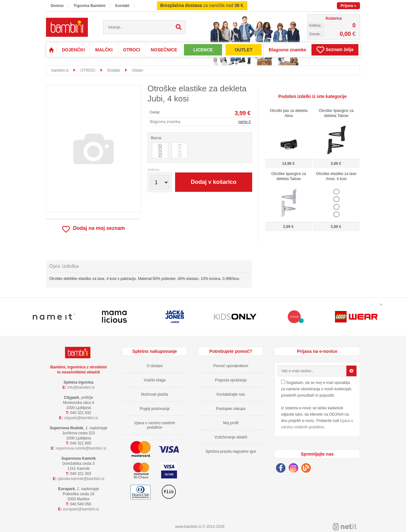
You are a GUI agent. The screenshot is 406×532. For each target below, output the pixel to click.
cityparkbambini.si (81, 418)
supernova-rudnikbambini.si (81, 448)
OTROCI (132, 50)
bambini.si (60, 70)
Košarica (334, 18)
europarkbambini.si (81, 509)
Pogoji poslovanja (154, 409)
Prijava (348, 6)
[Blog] (308, 469)
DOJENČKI (73, 50)
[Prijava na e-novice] (351, 371)
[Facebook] (282, 469)
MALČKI (104, 50)
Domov (57, 6)
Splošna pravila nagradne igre (231, 451)
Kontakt (122, 6)
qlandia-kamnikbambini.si (81, 479)
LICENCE (203, 50)
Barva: (157, 138)
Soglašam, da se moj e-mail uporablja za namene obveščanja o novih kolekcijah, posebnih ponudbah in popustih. (317, 389)
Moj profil (231, 423)
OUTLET (244, 50)
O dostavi (155, 366)
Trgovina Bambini (90, 6)
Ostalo (138, 70)
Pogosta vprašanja (231, 380)
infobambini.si (81, 387)
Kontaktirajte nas (231, 394)
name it (244, 122)
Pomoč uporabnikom (231, 366)
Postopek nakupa (231, 409)
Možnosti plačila (155, 394)
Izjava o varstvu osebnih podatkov (155, 425)
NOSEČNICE (164, 50)
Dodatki (114, 70)
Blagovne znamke (287, 50)
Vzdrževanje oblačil (231, 437)
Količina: (154, 170)
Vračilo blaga (155, 380)
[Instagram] (295, 469)
